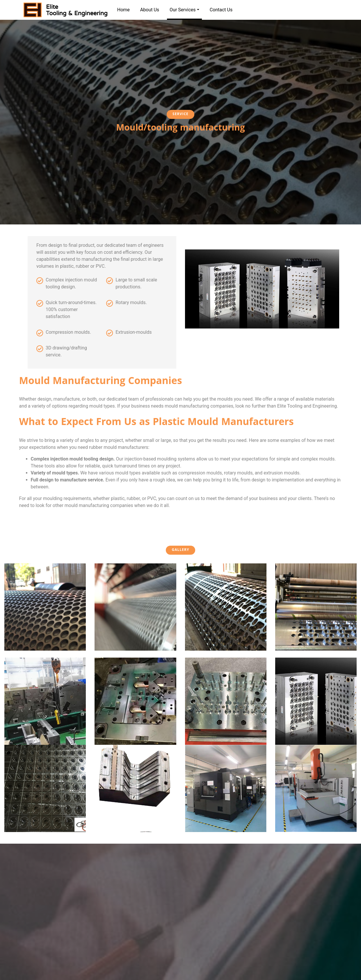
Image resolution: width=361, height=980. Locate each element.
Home (123, 10)
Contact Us (221, 10)
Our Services (184, 13)
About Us (150, 10)
